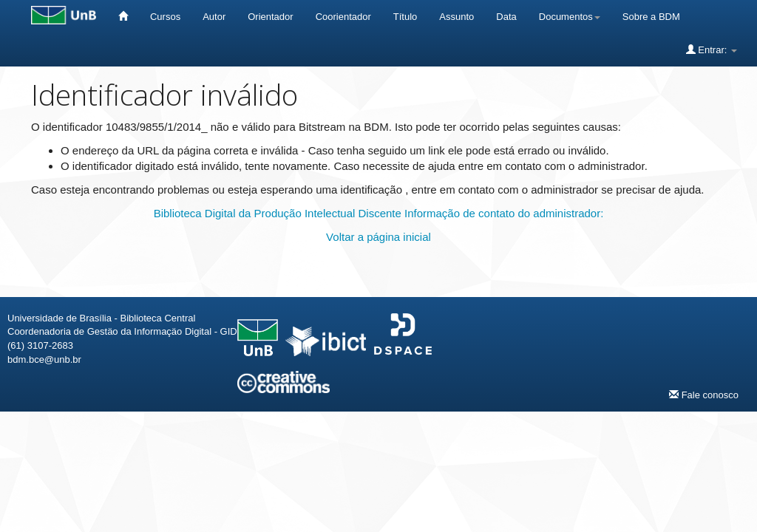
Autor (214, 17)
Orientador (270, 17)
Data (506, 17)
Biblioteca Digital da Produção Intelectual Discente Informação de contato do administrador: (379, 213)
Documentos (570, 17)
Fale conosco (704, 395)
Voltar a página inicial (378, 237)
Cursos (165, 17)
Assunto (456, 17)
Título (405, 17)
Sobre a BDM (651, 17)
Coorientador (343, 17)
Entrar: (712, 50)
